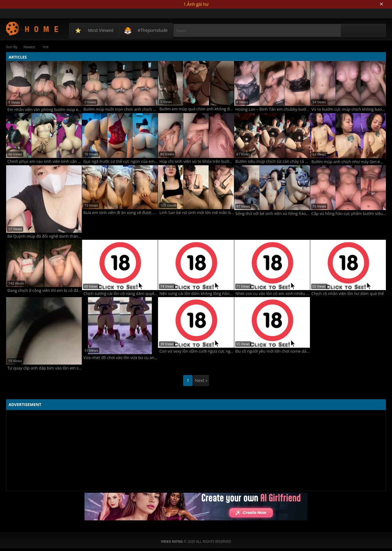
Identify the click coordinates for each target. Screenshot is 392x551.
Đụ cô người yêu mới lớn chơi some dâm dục (273, 351)
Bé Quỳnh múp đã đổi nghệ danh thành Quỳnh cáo (45, 236)
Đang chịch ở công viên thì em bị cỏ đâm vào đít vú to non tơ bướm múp (45, 291)
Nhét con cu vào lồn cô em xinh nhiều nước (273, 294)
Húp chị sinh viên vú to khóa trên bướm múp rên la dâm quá (196, 161)
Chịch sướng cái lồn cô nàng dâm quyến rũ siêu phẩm (121, 294)
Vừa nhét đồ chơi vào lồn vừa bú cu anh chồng (121, 358)
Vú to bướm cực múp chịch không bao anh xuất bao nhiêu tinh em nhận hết (349, 109)
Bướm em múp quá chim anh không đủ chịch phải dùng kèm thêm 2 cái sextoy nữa (196, 109)
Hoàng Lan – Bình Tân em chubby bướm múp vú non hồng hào (273, 109)
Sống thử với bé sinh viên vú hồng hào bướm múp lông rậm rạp (273, 214)
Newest (29, 47)
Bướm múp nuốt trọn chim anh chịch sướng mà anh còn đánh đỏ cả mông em (121, 109)
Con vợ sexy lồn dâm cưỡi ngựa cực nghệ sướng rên (196, 351)
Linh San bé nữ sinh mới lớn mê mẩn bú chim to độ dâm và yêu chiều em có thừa (196, 213)
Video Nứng (33, 28)
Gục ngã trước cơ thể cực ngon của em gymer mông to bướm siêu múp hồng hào (121, 161)
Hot (46, 47)
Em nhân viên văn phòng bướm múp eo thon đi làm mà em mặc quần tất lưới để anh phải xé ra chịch (45, 110)
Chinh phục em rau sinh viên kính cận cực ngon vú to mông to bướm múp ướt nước (45, 161)
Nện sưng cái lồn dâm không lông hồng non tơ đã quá (196, 294)
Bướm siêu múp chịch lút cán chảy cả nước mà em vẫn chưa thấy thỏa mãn (273, 161)
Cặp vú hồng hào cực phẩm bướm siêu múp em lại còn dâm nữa (349, 214)
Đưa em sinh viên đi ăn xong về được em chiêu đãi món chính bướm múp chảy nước (121, 213)
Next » (201, 380)
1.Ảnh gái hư (196, 4)
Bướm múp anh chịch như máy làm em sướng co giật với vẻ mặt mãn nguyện (349, 162)
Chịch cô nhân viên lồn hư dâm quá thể (348, 294)
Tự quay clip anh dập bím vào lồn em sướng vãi (45, 368)
